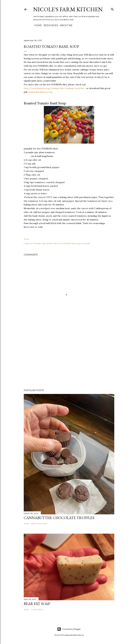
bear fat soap (37, 604)
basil (44, 243)
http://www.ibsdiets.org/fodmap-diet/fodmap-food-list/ (55, 88)
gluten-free (52, 243)
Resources (50, 25)
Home (37, 25)
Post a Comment (39, 524)
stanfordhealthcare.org (40, 92)
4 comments (37, 609)
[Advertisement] (69, 359)
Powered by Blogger (69, 629)
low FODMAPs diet (66, 243)
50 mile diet (36, 243)
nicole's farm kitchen (68, 9)
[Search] (112, 9)
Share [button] (26, 239)
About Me (65, 25)
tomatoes (86, 243)
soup (78, 243)
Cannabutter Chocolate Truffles (59, 518)
